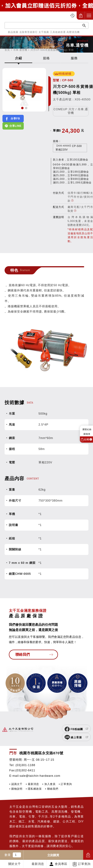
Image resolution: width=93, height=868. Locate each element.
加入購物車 (88, 855)
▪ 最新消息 (32, 777)
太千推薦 (44, 32)
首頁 (7, 50)
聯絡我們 (23, 654)
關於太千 (15, 864)
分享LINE (15, 126)
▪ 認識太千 (16, 777)
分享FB (15, 119)
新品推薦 (13, 32)
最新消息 (38, 864)
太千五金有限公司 (20, 16)
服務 (74, 58)
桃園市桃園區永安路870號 (41, 746)
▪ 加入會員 (49, 777)
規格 (46, 58)
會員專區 (61, 864)
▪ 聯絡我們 (52, 782)
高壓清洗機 (73, 32)
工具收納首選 (58, 32)
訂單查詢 (84, 864)
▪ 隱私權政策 (34, 782)
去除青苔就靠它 (28, 32)
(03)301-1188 (25, 758)
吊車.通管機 (20, 50)
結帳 (88, 439)
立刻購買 (53, 855)
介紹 (19, 58)
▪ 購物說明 (16, 782)
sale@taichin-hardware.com (40, 769)
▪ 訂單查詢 (65, 777)
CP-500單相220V (69, 148)
